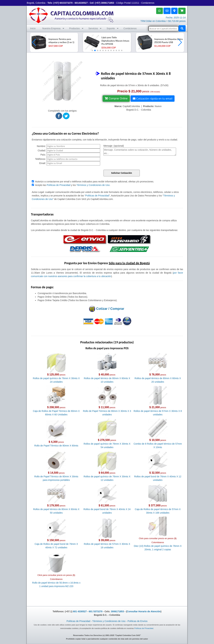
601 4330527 (80, 611)
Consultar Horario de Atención (144, 611)
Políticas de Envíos (138, 621)
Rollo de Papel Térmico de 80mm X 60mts (56, 446)
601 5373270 (96, 611)
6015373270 (66, 3)
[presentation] (129, 163)
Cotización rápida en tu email (153, 99)
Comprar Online (116, 98)
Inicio (33, 28)
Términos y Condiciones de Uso (93, 185)
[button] (180, 42)
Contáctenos (148, 3)
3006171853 (108, 3)
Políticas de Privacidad (59, 185)
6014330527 (81, 3)
